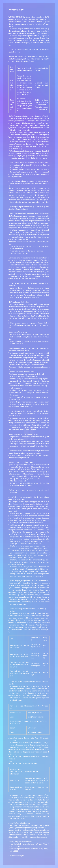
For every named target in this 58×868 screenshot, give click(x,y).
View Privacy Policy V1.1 (17, 856)
